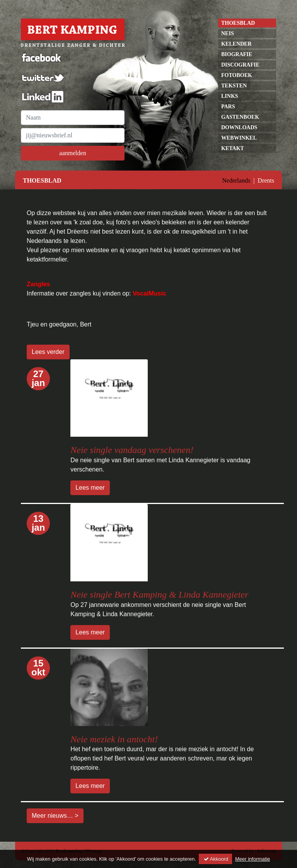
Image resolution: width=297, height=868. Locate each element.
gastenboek (240, 117)
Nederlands (236, 180)
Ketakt (233, 148)
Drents (266, 180)
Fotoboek (237, 75)
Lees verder (48, 352)
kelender (236, 44)
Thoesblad (238, 23)
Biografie (237, 54)
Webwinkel (239, 138)
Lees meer (90, 488)
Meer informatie (253, 859)
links (230, 96)
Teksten (234, 86)
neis (228, 33)
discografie (240, 65)
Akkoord (215, 859)
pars (228, 107)
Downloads (239, 127)
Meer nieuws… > (55, 816)
